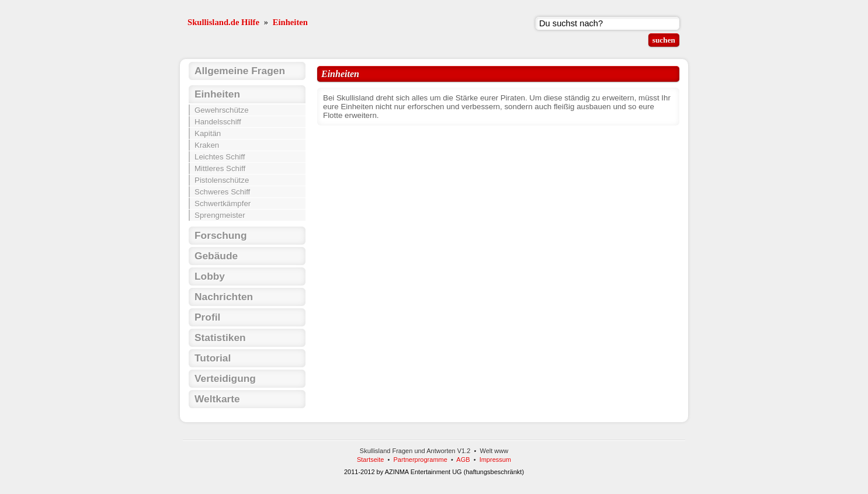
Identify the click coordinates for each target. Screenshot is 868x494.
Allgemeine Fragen (240, 71)
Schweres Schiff (222, 192)
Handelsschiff (218, 122)
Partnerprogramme (421, 460)
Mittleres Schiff (220, 168)
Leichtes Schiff (220, 157)
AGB (463, 460)
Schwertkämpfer (223, 203)
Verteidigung (225, 378)
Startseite (370, 460)
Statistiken (220, 338)
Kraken (207, 145)
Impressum (495, 460)
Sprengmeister (220, 215)
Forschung (221, 235)
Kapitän (208, 133)
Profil (207, 317)
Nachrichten (224, 297)
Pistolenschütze (222, 180)
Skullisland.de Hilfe (223, 22)
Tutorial (213, 358)
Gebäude (216, 256)
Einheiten (290, 22)
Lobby (210, 276)
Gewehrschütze (222, 110)
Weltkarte (217, 399)
